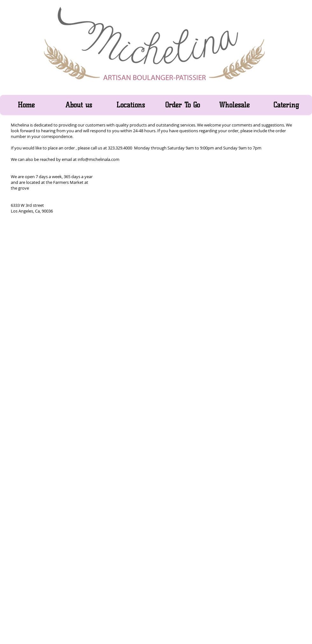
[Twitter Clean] (200, 631)
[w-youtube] (209, 631)
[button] (130, 105)
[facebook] (218, 631)
